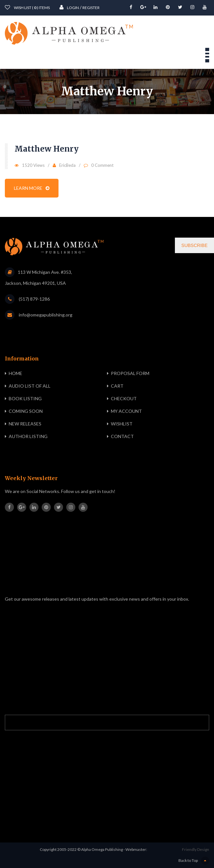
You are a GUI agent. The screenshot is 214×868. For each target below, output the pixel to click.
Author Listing (28, 436)
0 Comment (102, 165)
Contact (122, 436)
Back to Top (194, 861)
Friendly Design (196, 849)
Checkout (124, 398)
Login (69, 7)
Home (16, 373)
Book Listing (25, 398)
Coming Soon (26, 411)
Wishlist (122, 424)
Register (91, 8)
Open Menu (207, 55)
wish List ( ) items (27, 7)
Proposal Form (130, 373)
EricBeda (67, 165)
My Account (126, 411)
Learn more (32, 188)
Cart (117, 386)
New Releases (25, 424)
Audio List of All (30, 386)
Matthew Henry (47, 149)
